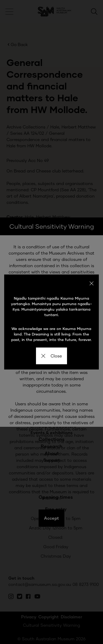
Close (51, 356)
